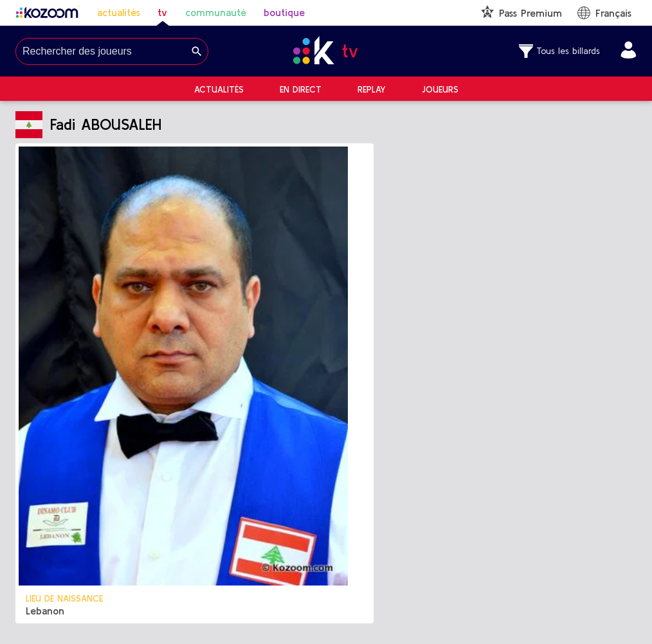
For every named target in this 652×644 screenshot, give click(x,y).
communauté (216, 12)
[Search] (197, 51)
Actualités (219, 89)
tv (162, 12)
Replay (372, 89)
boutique (284, 12)
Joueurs (440, 89)
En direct (301, 89)
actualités (119, 12)
